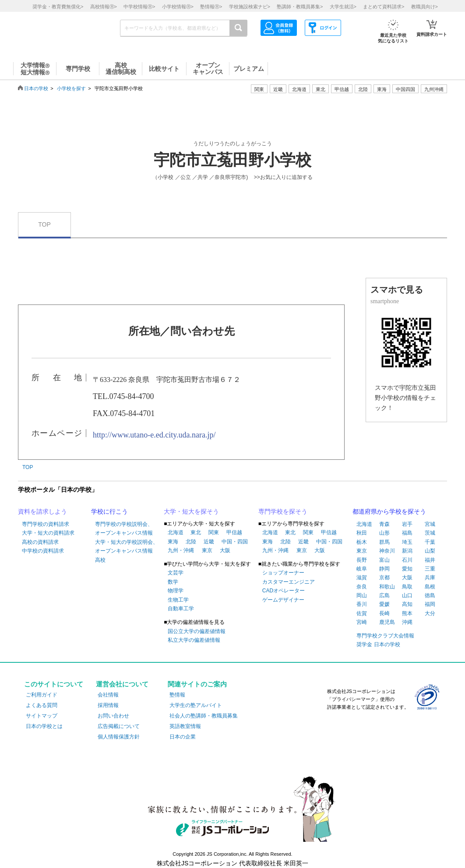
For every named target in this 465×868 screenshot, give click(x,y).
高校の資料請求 (40, 542)
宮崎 (362, 622)
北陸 (191, 542)
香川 (362, 604)
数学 (173, 582)
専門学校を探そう (283, 511)
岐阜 (362, 569)
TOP (44, 224)
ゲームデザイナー (283, 600)
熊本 (407, 613)
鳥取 (407, 587)
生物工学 (178, 600)
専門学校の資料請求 (46, 524)
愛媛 (384, 604)
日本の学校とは (44, 726)
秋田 (362, 533)
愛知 (407, 569)
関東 (214, 532)
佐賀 (362, 613)
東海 (173, 542)
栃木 (362, 542)
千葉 (430, 542)
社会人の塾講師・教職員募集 (204, 716)
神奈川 (387, 551)
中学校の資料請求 (43, 551)
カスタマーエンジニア (289, 582)
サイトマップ (42, 716)
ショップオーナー (283, 573)
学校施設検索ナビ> (250, 7)
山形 (384, 533)
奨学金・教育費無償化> (58, 7)
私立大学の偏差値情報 (194, 640)
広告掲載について (119, 726)
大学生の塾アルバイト (196, 705)
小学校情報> (178, 7)
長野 (362, 560)
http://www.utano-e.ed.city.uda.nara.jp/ (154, 435)
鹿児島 (387, 622)
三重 (430, 569)
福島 (407, 533)
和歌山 (387, 587)
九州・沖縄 (181, 550)
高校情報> (104, 7)
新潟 (407, 551)
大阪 (225, 550)
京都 (384, 577)
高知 (407, 604)
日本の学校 (36, 88)
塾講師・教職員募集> (300, 7)
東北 (196, 532)
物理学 (176, 591)
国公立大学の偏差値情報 (197, 631)
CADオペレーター (284, 591)
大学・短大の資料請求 (48, 533)
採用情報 (108, 705)
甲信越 (234, 532)
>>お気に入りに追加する (283, 177)
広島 (384, 595)
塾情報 (177, 695)
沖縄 (407, 622)
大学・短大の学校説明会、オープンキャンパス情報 (127, 546)
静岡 (384, 569)
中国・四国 (235, 542)
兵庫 (430, 577)
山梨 (430, 551)
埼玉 (407, 542)
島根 (430, 587)
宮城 (430, 524)
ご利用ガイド (42, 695)
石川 (407, 560)
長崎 (384, 613)
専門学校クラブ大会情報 (385, 636)
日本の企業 (183, 737)
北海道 (299, 89)
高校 (100, 560)
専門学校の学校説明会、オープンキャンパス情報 (124, 528)
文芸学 (176, 573)
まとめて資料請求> (384, 7)
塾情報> (211, 7)
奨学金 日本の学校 (378, 644)
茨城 (430, 533)
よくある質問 (42, 705)
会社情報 (108, 695)
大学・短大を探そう (191, 511)
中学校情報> (139, 7)
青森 (384, 524)
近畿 (209, 542)
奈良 (362, 587)
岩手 (407, 524)
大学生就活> (343, 7)
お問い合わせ (113, 716)
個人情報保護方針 (119, 737)
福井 (430, 560)
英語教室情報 (185, 726)
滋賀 (362, 577)
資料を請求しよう (42, 511)
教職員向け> (424, 7)
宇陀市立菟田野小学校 (232, 160)
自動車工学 (181, 609)
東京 (207, 550)
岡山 (362, 595)
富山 (384, 560)
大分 (430, 613)
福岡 (430, 604)
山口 (407, 595)
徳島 (430, 595)
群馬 (384, 542)
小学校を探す (71, 88)
